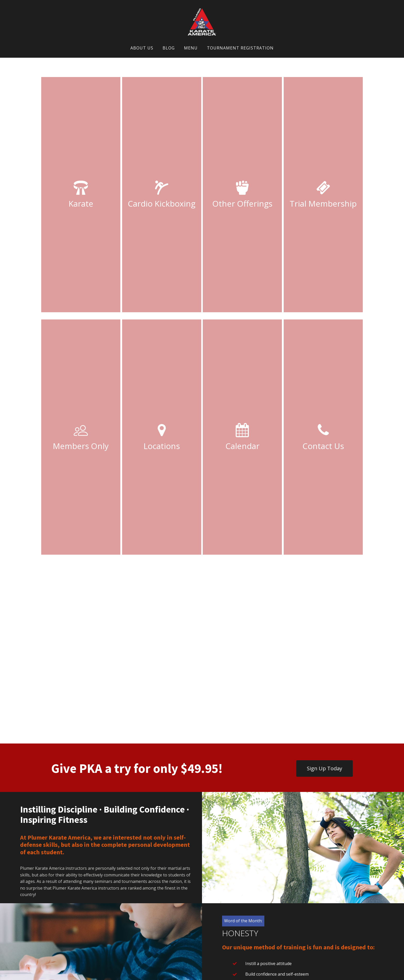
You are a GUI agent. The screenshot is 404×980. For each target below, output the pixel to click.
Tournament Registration (240, 48)
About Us (142, 48)
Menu (191, 48)
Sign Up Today (325, 768)
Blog (169, 48)
